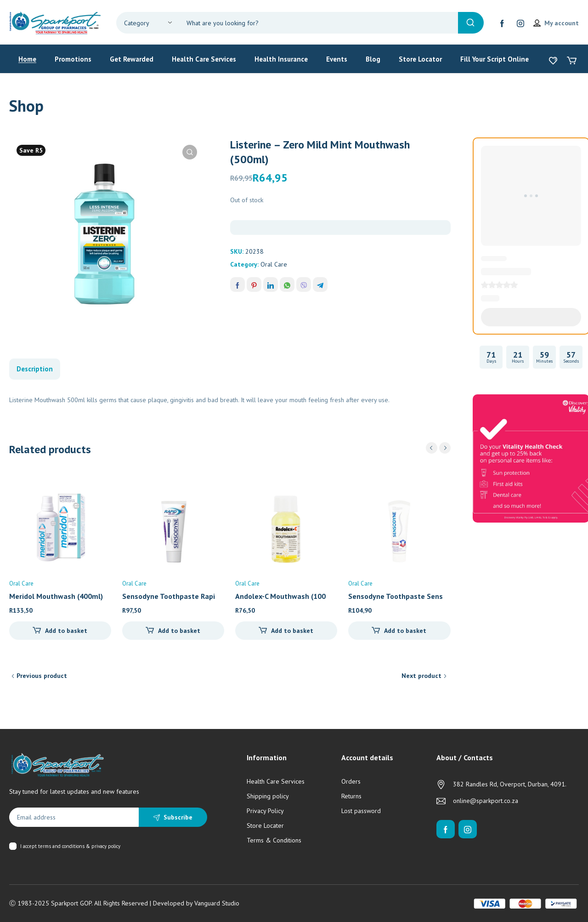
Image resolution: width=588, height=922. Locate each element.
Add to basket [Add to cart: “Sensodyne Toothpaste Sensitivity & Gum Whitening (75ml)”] (405, 631)
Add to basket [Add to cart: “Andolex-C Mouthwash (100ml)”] (292, 631)
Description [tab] (35, 369)
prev (432, 448)
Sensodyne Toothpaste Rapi (169, 596)
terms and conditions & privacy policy (79, 846)
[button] (190, 152)
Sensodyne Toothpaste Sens (396, 596)
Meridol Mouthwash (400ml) (56, 596)
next (445, 448)
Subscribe (178, 817)
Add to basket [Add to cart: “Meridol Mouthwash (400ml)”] (66, 631)
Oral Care (274, 264)
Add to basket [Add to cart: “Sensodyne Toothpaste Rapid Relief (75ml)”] (179, 631)
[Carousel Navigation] (438, 448)
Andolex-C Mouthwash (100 (280, 596)
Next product (421, 676)
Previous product (42, 676)
